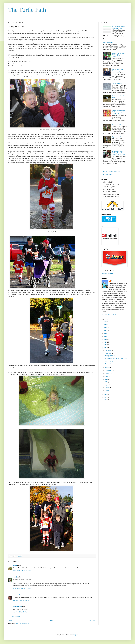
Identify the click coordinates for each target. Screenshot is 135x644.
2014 (105, 339)
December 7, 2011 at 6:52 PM (21, 600)
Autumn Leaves (110, 364)
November (109, 353)
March (107, 388)
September (109, 370)
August (108, 373)
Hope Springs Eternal (118, 137)
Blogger (75, 635)
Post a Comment (15, 616)
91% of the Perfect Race (119, 83)
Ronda (15, 565)
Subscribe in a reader (107, 274)
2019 (105, 325)
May (107, 382)
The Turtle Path (27, 10)
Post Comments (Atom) (23, 624)
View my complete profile (109, 314)
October (108, 368)
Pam (112, 281)
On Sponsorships (108, 42)
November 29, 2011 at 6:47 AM (22, 571)
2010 (105, 394)
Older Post (92, 620)
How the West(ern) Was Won (112, 172)
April (107, 385)
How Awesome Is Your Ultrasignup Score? (118, 27)
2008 (105, 400)
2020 (105, 322)
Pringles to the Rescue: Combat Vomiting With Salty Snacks (118, 112)
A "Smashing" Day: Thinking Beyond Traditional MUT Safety (119, 153)
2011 (105, 348)
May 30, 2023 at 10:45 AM (20, 612)
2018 (105, 328)
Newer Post (12, 620)
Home (52, 620)
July (107, 376)
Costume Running (109, 174)
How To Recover (116, 124)
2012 (105, 345)
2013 (105, 342)
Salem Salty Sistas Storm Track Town (116, 358)
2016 (105, 333)
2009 (105, 397)
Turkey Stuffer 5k (110, 356)
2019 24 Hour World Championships (118, 70)
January (108, 391)
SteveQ (15, 577)
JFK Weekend (109, 361)
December (108, 350)
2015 (105, 336)
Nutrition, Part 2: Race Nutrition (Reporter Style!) (118, 55)
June (107, 379)
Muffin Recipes (17, 607)
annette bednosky (18, 595)
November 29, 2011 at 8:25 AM (22, 588)
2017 (105, 331)
